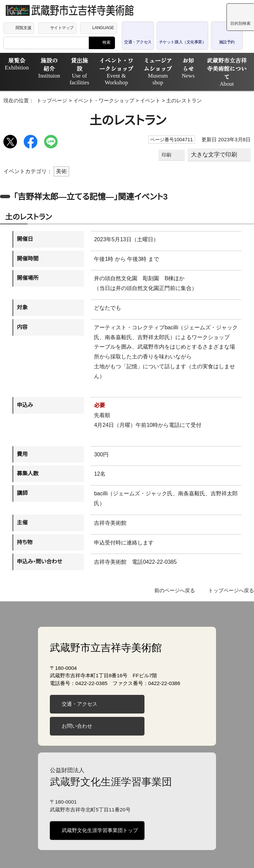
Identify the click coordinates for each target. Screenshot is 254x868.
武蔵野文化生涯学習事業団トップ (99, 809)
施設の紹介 (44, 68)
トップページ (47, 99)
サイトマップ (63, 27)
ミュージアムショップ (153, 68)
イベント (131, 99)
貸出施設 (71, 71)
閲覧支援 (23, 27)
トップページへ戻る (233, 570)
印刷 (168, 154)
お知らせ (184, 68)
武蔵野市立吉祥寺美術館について (224, 68)
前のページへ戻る (179, 570)
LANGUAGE (104, 27)
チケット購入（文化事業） (179, 42)
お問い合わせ (76, 705)
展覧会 (15, 64)
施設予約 (219, 42)
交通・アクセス (138, 42)
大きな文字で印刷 (214, 153)
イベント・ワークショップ (108, 68)
